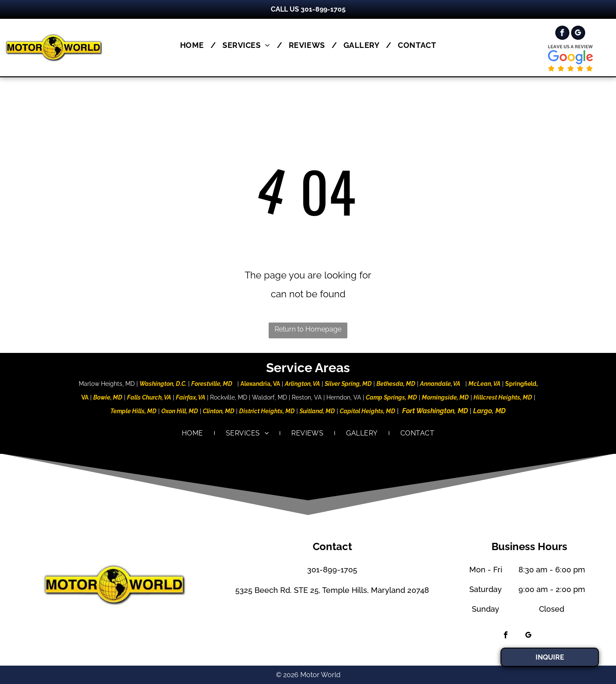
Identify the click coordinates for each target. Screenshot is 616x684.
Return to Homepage (308, 329)
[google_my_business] (578, 34)
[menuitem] (195, 45)
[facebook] (562, 34)
